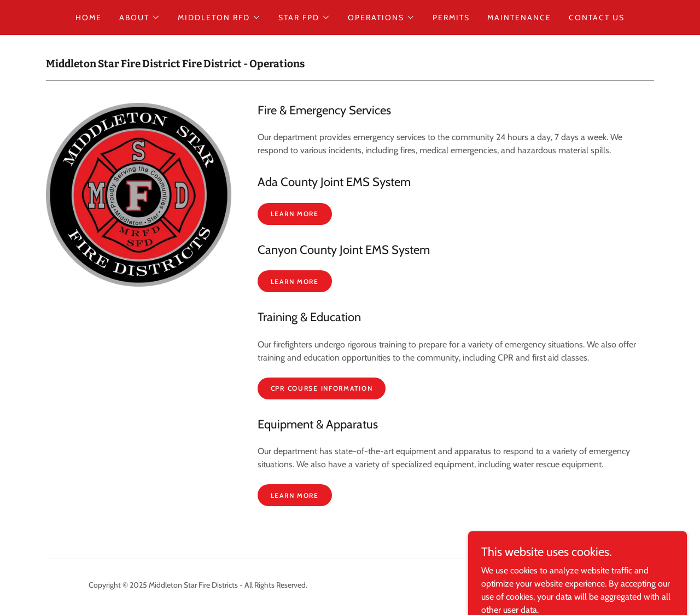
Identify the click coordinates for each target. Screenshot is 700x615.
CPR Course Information (322, 388)
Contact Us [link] (597, 18)
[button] (140, 18)
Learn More (295, 214)
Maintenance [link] (519, 18)
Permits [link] (451, 18)
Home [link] (89, 18)
